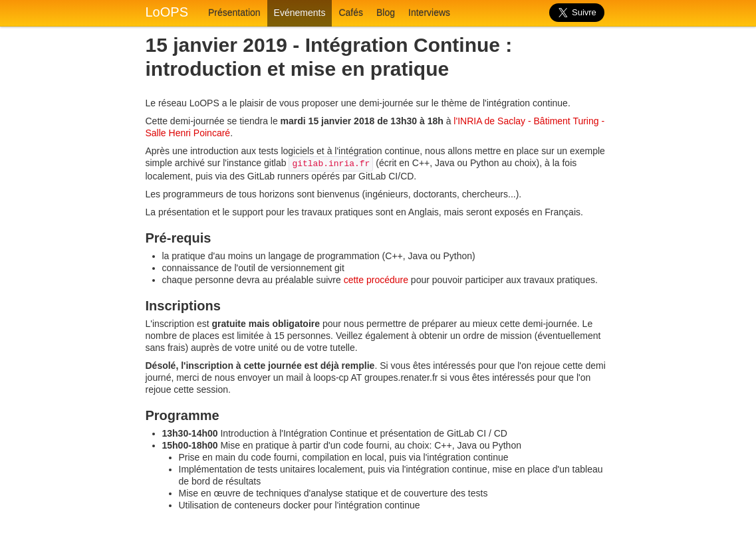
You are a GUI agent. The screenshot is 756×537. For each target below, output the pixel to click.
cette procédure (376, 280)
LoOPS (167, 12)
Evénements (300, 13)
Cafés (351, 13)
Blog (386, 13)
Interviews (429, 13)
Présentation (234, 13)
